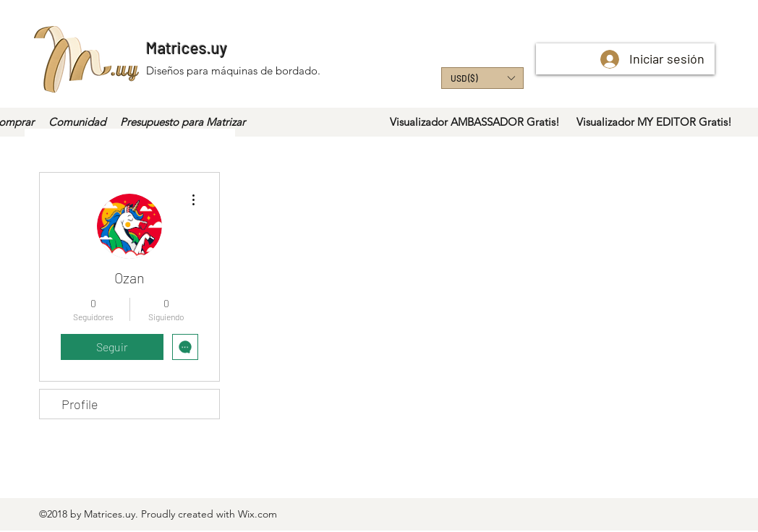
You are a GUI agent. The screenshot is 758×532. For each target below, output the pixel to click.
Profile (80, 404)
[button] (482, 78)
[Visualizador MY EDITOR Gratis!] (654, 122)
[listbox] (482, 78)
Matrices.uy (187, 48)
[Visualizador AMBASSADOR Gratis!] (475, 122)
